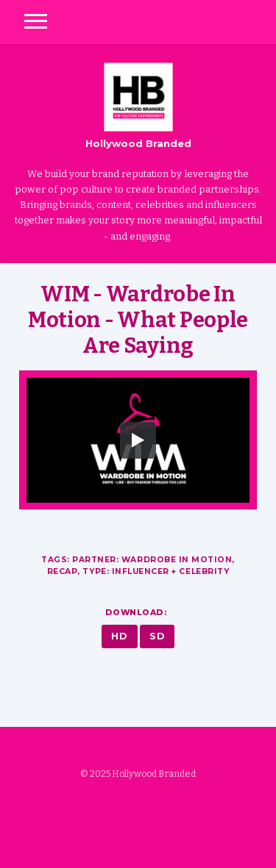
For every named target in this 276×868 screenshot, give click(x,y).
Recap (63, 571)
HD (119, 636)
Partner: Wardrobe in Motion (152, 560)
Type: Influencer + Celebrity (156, 571)
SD (157, 636)
